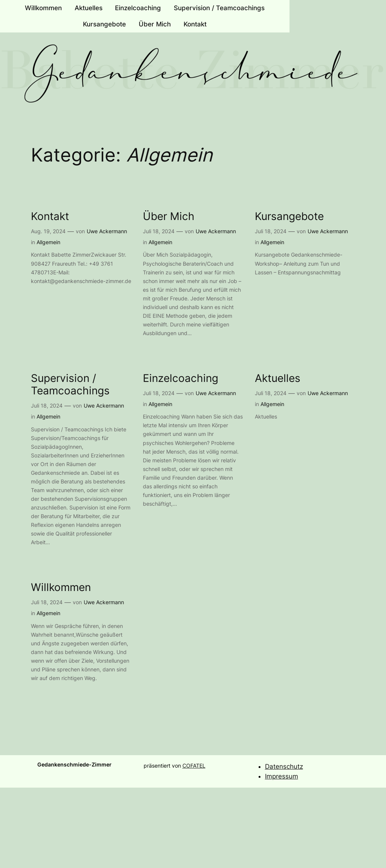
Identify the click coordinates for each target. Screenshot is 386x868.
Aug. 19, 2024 (48, 231)
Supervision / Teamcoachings (70, 385)
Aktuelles (278, 378)
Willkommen (61, 587)
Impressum (282, 776)
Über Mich (169, 216)
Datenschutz (284, 766)
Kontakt (50, 216)
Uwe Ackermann (107, 231)
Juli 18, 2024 (159, 231)
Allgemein (48, 242)
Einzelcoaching (181, 378)
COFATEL (194, 766)
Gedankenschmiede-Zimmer (74, 764)
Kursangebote (289, 216)
